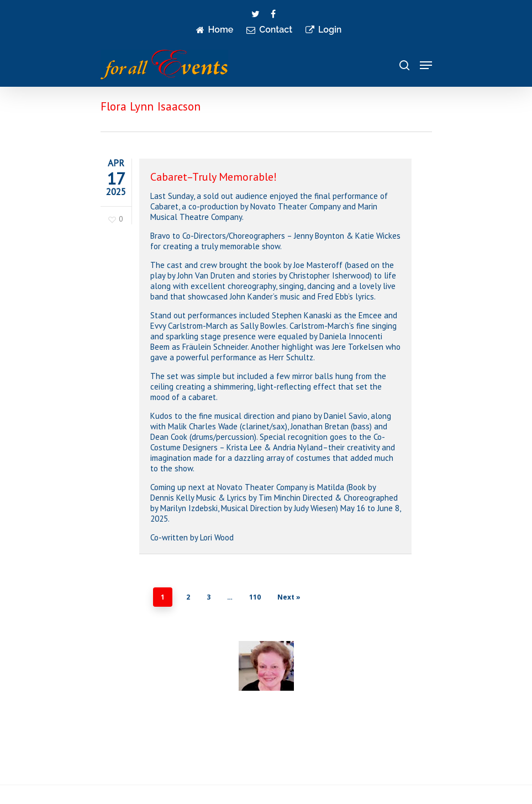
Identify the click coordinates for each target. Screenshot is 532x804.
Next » (289, 597)
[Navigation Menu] (426, 65)
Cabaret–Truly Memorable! (214, 177)
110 (255, 597)
